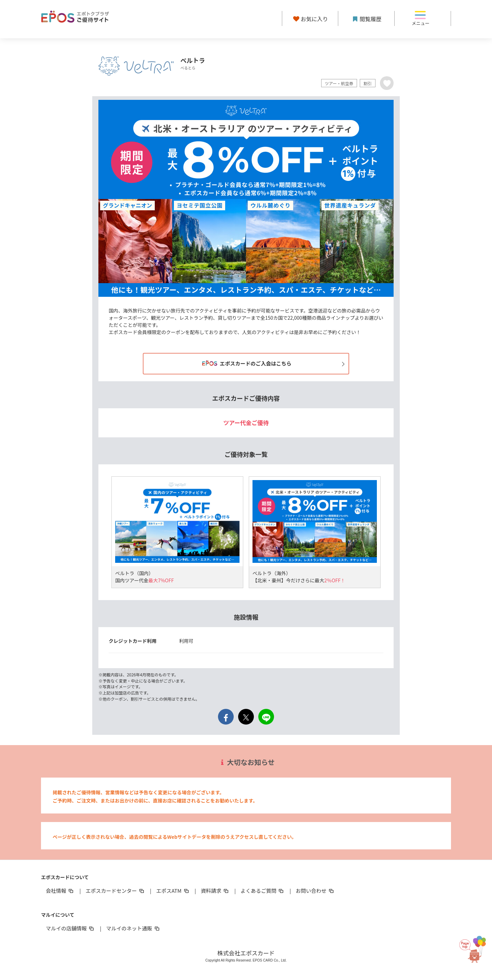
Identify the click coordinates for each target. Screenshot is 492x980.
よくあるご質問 (263, 891)
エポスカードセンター (115, 891)
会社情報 (60, 891)
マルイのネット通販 (133, 928)
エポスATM (173, 891)
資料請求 (215, 891)
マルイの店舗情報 (70, 928)
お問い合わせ (315, 891)
